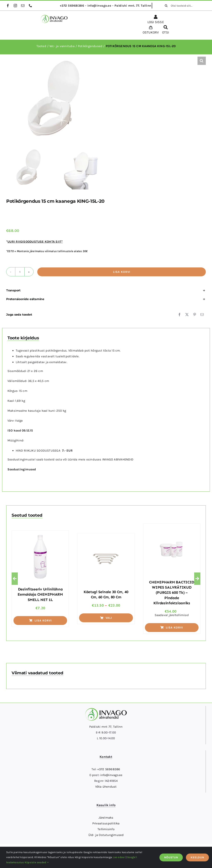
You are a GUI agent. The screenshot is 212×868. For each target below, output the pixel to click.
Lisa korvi (122, 272)
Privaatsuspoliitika (106, 823)
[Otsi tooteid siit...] (184, 6)
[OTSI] (166, 30)
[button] (202, 61)
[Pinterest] (195, 315)
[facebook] (8, 6)
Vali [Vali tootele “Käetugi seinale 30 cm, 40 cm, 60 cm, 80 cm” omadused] (106, 618)
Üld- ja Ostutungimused (106, 835)
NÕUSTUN (171, 857)
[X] (187, 315)
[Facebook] (179, 315)
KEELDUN (197, 857)
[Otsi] (166, 6)
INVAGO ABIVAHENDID (118, 459)
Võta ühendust (106, 787)
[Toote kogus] (20, 272)
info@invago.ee (111, 775)
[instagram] (15, 6)
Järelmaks (106, 818)
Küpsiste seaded (37, 862)
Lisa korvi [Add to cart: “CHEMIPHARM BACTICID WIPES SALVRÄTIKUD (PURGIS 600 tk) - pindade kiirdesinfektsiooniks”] (172, 628)
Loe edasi (119, 857)
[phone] (30, 6)
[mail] (23, 6)
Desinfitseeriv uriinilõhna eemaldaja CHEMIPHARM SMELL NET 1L (40, 594)
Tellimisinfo (106, 829)
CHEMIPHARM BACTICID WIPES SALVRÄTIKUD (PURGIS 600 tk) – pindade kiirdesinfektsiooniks (172, 593)
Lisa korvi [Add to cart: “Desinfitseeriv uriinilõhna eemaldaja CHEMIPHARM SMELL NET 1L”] (40, 621)
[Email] (202, 315)
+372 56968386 (109, 769)
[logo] (54, 16)
